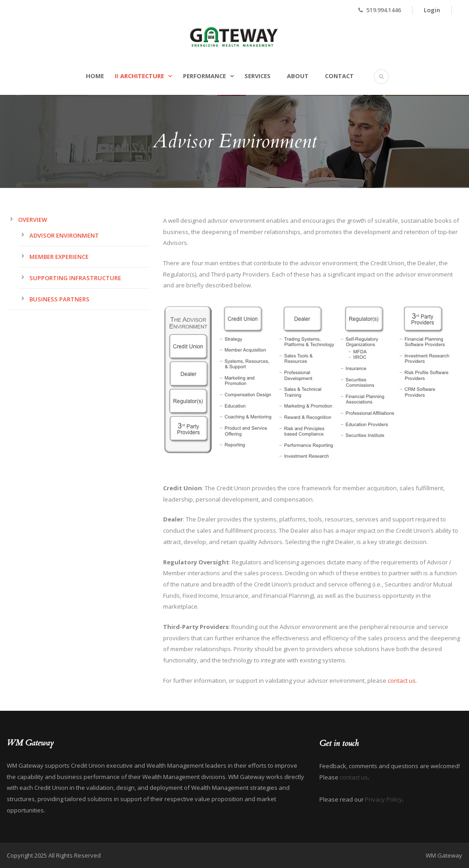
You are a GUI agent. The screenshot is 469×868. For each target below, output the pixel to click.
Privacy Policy (384, 799)
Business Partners (59, 299)
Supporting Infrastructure (75, 278)
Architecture (142, 76)
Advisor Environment (64, 235)
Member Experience (59, 257)
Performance (204, 76)
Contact (339, 76)
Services (258, 76)
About (298, 76)
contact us (402, 680)
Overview (33, 220)
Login (432, 10)
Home (95, 76)
